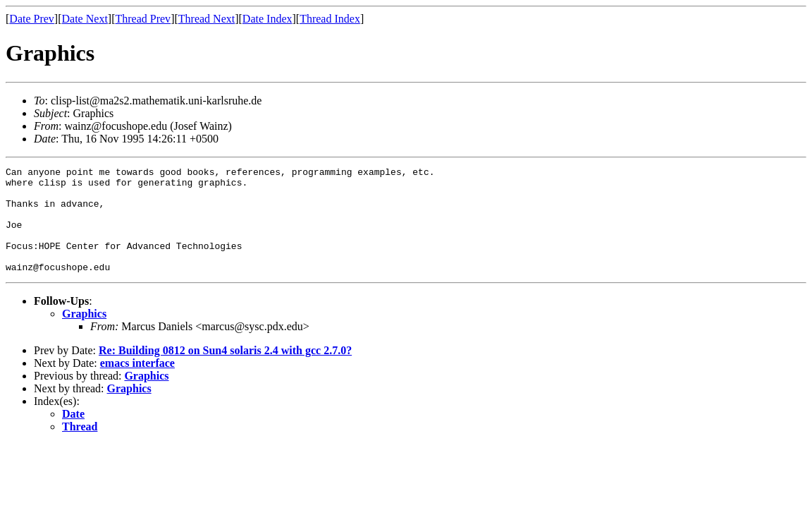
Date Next (85, 19)
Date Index (267, 19)
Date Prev (32, 19)
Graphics (84, 335)
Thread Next (207, 19)
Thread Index (330, 19)
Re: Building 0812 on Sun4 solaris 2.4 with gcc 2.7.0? (225, 371)
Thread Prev (143, 19)
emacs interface (137, 384)
